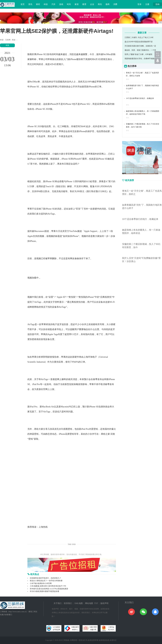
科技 (46, 4)
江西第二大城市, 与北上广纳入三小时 (139, 37)
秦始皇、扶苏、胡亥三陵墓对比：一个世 (140, 50)
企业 (92, 4)
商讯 (100, 4)
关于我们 (58, 603)
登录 (139, 4)
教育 (84, 4)
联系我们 (68, 603)
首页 (23, 4)
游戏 (61, 4)
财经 (38, 4)
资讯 (30, 4)
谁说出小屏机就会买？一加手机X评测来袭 (46, 581)
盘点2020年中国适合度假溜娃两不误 (139, 42)
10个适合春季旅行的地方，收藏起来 (140, 98)
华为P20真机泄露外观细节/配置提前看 (44, 591)
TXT (96, 603)
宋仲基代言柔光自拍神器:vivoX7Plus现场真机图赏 (49, 589)
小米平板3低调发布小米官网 (41, 583)
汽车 (53, 4)
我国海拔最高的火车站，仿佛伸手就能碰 (140, 59)
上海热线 (43, 527)
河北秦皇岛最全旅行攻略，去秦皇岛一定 (140, 46)
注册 (147, 4)
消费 (115, 4)
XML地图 (79, 603)
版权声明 (104, 603)
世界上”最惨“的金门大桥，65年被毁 (138, 54)
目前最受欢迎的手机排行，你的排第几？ (45, 578)
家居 (77, 4)
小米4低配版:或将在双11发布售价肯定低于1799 (48, 586)
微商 (108, 4)
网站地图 (89, 603)
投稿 (158, 4)
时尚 (69, 4)
